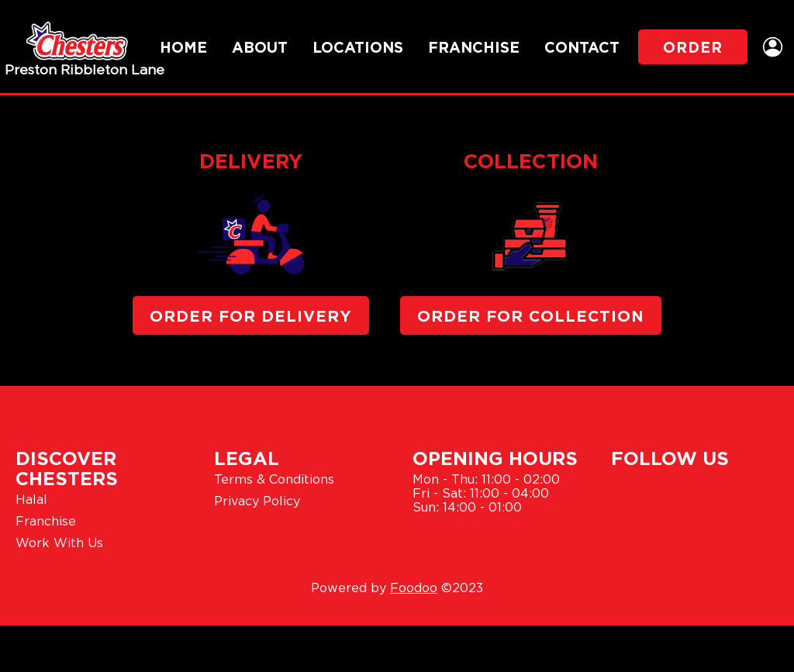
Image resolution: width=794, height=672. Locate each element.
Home (183, 47)
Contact (582, 47)
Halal (31, 499)
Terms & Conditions (274, 479)
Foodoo (414, 588)
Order (693, 47)
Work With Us (59, 543)
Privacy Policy (257, 501)
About (260, 47)
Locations (358, 47)
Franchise (474, 47)
